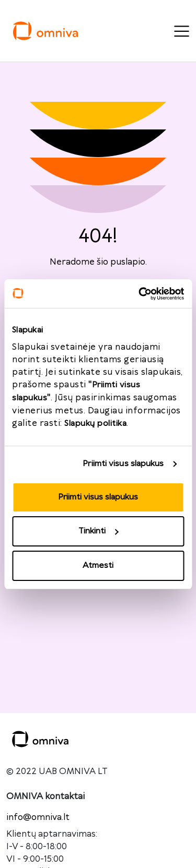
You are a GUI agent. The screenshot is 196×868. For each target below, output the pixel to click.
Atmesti (98, 566)
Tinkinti (98, 531)
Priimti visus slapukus (123, 464)
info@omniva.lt (38, 817)
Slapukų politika (95, 424)
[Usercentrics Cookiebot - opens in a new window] (140, 294)
